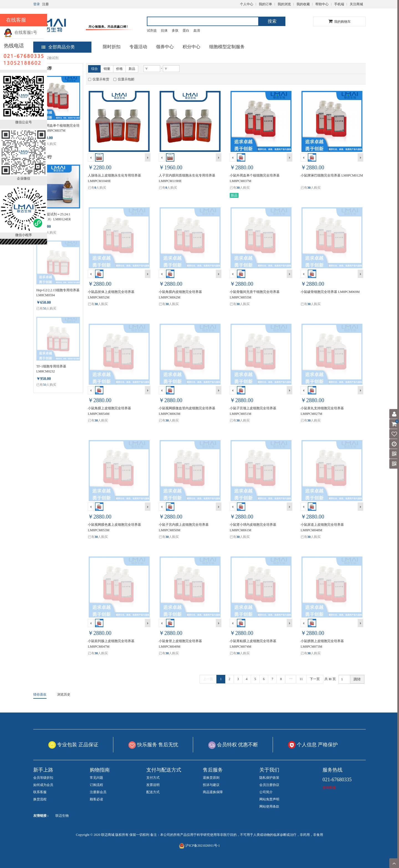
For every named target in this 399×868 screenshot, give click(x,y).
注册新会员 (98, 792)
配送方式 (153, 792)
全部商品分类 (58, 47)
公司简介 (266, 792)
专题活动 (138, 47)
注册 (45, 4)
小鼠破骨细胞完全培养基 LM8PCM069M (330, 292)
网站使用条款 (269, 806)
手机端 (339, 4)
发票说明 (153, 785)
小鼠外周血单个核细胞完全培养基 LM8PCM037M (58, 128)
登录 (37, 4)
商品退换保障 (213, 792)
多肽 (175, 30)
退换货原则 (211, 778)
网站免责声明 (269, 799)
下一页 (315, 679)
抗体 (164, 30)
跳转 (357, 679)
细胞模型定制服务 (227, 47)
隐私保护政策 (269, 778)
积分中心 (191, 47)
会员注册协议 (269, 785)
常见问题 (96, 778)
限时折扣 (112, 47)
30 (238, 188)
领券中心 (165, 47)
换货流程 (40, 799)
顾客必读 (96, 799)
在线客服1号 (21, 32)
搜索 (272, 21)
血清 (197, 30)
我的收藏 (303, 4)
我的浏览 (284, 4)
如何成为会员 (43, 785)
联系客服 (40, 792)
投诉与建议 (211, 785)
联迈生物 (62, 816)
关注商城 (356, 4)
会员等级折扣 (43, 778)
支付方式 (153, 778)
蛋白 (186, 30)
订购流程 (96, 785)
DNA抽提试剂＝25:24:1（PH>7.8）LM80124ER (53, 217)
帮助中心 (322, 4)
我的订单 (265, 4)
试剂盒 (152, 30)
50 (45, 308)
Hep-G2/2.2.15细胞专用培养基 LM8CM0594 (58, 293)
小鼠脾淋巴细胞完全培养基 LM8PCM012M (332, 175)
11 (301, 679)
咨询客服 (329, 788)
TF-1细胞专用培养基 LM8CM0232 (51, 369)
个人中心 (247, 4)
